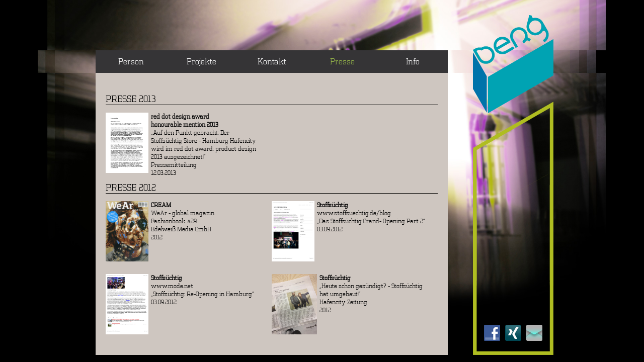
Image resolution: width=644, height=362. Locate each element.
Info (413, 61)
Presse (342, 61)
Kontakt (272, 61)
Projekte (202, 61)
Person (131, 61)
